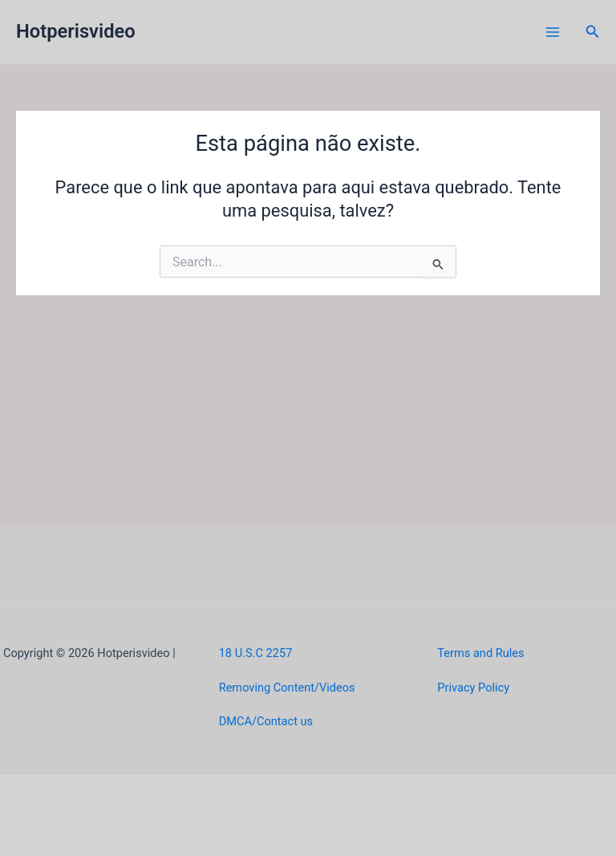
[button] (593, 32)
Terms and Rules (480, 653)
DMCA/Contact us (266, 721)
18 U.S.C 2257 (256, 653)
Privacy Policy (473, 688)
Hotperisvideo (76, 31)
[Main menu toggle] (553, 32)
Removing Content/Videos (287, 688)
